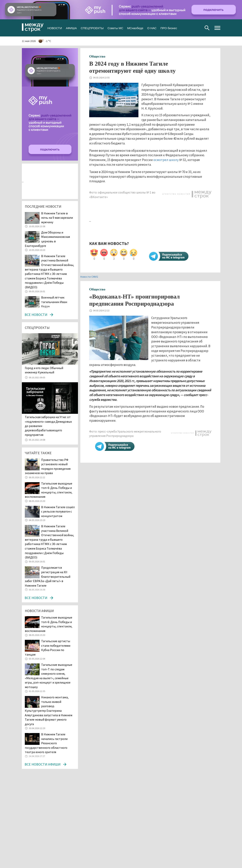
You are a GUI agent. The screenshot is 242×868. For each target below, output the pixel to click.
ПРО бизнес (169, 28)
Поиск (207, 28)
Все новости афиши (43, 764)
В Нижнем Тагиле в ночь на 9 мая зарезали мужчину (57, 218)
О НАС (152, 28)
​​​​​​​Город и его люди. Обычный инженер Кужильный (44, 370)
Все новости (36, 315)
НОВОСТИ (55, 28)
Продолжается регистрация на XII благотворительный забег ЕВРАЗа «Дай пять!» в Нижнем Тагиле (48, 576)
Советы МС (115, 28)
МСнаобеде (135, 28)
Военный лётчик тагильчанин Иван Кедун (54, 302)
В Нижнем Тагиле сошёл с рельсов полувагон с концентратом (58, 511)
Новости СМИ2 (89, 277)
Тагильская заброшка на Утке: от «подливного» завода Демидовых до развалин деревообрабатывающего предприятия (48, 426)
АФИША (71, 28)
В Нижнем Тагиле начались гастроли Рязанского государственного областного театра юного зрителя (46, 743)
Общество (97, 56)
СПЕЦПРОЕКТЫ (92, 28)
